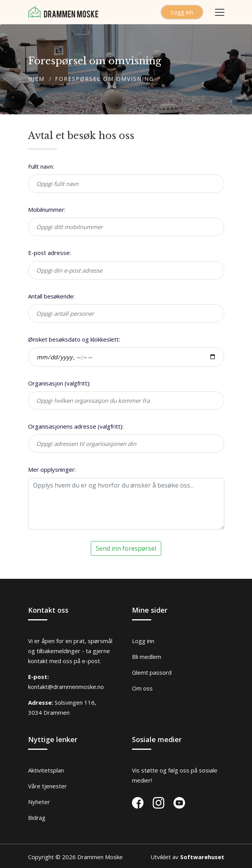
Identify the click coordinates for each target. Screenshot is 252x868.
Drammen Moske (100, 857)
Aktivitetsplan (46, 770)
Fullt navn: (41, 166)
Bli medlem (147, 657)
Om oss (142, 688)
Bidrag (37, 818)
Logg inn (182, 12)
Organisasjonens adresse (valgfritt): (76, 426)
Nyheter (39, 802)
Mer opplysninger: (52, 469)
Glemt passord (152, 672)
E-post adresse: (49, 253)
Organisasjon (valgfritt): (59, 383)
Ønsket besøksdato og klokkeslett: (74, 339)
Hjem (36, 79)
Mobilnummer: (47, 209)
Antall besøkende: (51, 296)
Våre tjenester (48, 786)
